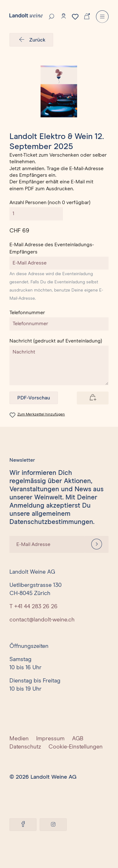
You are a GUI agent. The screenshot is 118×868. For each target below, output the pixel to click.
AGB (78, 739)
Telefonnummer (27, 313)
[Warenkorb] (87, 16)
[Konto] (64, 16)
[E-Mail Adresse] (47, 544)
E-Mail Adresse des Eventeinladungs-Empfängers (52, 248)
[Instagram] (53, 825)
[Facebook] (23, 825)
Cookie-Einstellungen (76, 747)
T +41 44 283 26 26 (34, 607)
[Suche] (52, 16)
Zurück (31, 40)
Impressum (50, 739)
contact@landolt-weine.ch (42, 620)
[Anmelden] (97, 544)
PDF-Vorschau (34, 398)
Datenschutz (25, 747)
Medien (19, 739)
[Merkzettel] (75, 17)
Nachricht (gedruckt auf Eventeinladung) (56, 341)
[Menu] (102, 17)
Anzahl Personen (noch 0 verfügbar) (50, 203)
